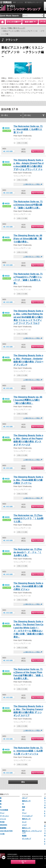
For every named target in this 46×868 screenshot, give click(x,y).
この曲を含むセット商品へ (32, 184)
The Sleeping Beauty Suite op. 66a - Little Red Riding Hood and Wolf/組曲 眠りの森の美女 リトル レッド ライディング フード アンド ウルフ (28, 317)
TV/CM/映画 (4, 810)
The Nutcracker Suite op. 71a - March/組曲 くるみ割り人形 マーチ (28, 129)
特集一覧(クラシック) (17, 28)
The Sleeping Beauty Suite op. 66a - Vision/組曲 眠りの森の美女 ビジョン (28, 586)
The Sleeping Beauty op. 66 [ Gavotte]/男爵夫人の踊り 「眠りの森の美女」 (28, 400)
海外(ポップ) (26, 819)
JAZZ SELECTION (6, 831)
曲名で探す (30, 22)
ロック (24, 822)
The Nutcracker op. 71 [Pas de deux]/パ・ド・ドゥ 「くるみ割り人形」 (28, 552)
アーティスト (4, 816)
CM (23, 810)
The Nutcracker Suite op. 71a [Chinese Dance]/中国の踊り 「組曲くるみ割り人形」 (28, 205)
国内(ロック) (26, 828)
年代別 (2, 822)
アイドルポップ (27, 816)
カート (23, 862)
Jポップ (25, 798)
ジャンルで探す (14, 22)
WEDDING (4, 825)
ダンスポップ (26, 839)
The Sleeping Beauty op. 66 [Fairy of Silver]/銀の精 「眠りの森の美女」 (28, 239)
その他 (2, 834)
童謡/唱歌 (3, 828)
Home (2, 22)
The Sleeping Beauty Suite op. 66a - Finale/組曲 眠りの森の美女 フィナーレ (28, 480)
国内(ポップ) (26, 801)
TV (23, 804)
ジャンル (3, 819)
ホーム (4, 28)
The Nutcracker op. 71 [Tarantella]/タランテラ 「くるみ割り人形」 (28, 518)
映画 (24, 807)
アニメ (2, 813)
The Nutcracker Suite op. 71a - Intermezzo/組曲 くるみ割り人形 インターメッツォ (28, 751)
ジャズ (24, 825)
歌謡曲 (24, 836)
